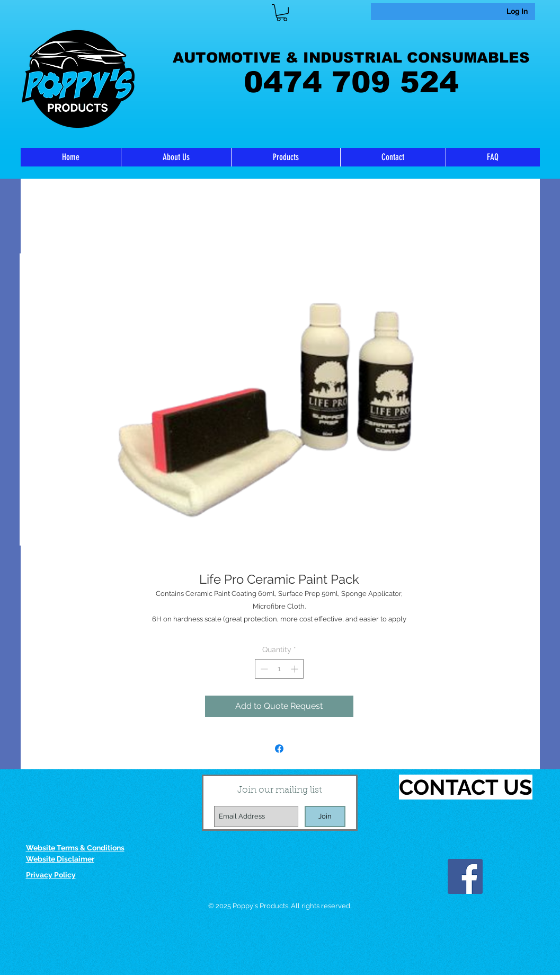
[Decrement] (263, 669)
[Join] (325, 816)
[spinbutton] (279, 669)
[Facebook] (465, 876)
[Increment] (295, 669)
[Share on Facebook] (279, 749)
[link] (282, 13)
